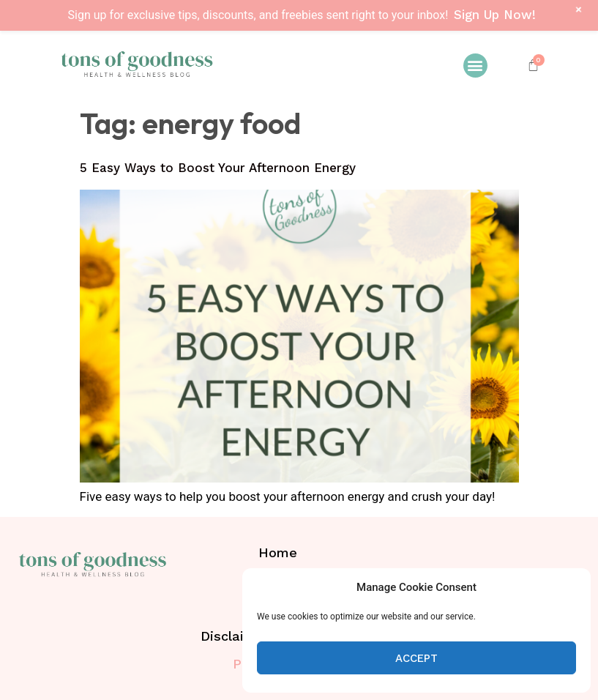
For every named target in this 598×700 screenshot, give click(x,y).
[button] (475, 66)
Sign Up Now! (495, 15)
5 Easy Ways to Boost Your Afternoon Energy (218, 168)
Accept (416, 658)
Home (278, 552)
